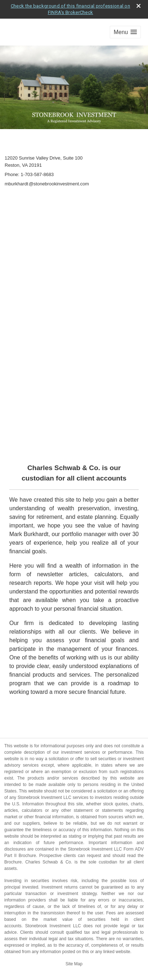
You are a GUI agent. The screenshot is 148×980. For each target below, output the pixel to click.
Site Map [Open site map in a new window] (74, 964)
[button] (125, 32)
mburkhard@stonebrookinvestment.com (47, 184)
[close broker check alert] (139, 6)
